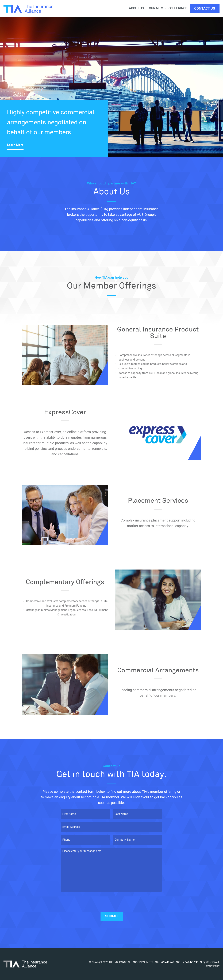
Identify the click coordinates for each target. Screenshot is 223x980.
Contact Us (205, 9)
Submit (112, 916)
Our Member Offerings (168, 8)
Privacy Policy (212, 966)
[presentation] (87, 902)
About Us (136, 8)
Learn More (15, 145)
